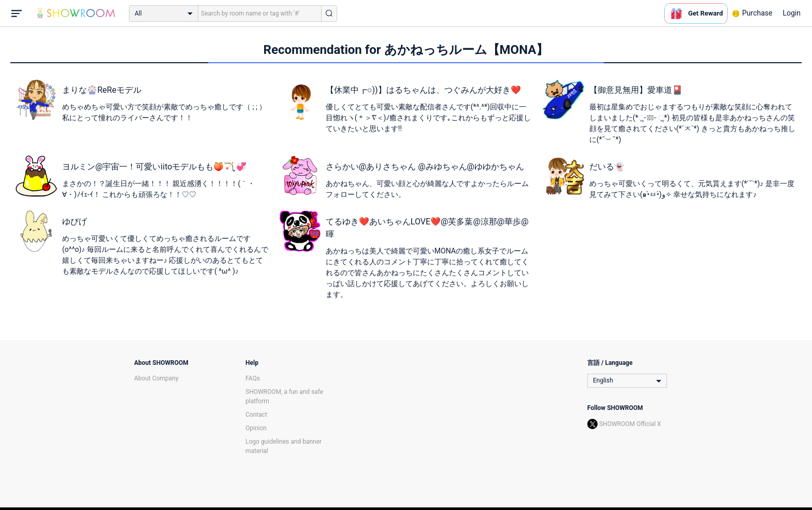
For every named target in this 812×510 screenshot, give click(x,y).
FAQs (253, 378)
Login (792, 13)
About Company (156, 378)
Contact (256, 415)
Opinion (256, 428)
